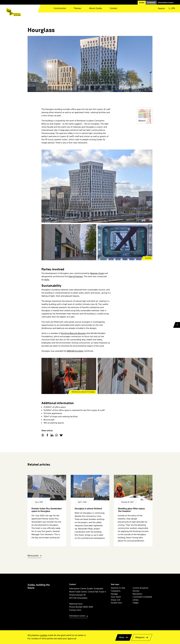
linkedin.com (52, 435)
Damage (114, 594)
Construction (60, 8)
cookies (43, 635)
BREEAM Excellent (75, 351)
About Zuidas (96, 8)
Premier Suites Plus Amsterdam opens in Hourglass (47, 510)
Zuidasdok (151, 3)
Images (136, 603)
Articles (136, 591)
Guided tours (116, 603)
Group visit (116, 600)
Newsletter (137, 594)
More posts (33, 556)
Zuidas (142, 3)
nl (169, 9)
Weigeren (140, 637)
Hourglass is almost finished (88, 509)
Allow (122, 637)
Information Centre (166, 3)
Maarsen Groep (97, 273)
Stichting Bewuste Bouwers (73, 333)
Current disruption (141, 588)
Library (136, 600)
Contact (114, 8)
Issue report (116, 597)
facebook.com (47, 435)
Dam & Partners (76, 276)
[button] (160, 9)
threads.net (43, 435)
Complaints (116, 591)
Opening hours (76, 604)
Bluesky (61, 435)
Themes (78, 8)
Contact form (75, 610)
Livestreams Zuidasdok (142, 597)
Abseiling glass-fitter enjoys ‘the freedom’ (131, 510)
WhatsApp (57, 435)
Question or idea (118, 588)
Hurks (47, 280)
